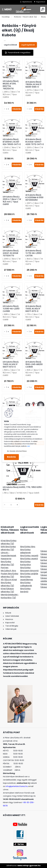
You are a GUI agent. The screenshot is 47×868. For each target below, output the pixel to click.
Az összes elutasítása (17, 451)
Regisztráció (41, 2)
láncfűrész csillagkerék (26, 584)
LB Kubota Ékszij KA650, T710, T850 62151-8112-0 (23, 488)
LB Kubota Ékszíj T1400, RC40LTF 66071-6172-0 (11, 364)
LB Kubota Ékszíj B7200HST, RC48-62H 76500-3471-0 (12, 142)
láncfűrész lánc (28, 547)
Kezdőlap (6, 17)
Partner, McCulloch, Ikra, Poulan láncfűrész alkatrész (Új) (10, 572)
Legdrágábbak (28, 45)
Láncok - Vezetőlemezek (8, 554)
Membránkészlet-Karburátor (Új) (10, 596)
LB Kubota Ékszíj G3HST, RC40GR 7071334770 (11, 253)
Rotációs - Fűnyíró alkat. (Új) (25, 17)
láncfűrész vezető (29, 559)
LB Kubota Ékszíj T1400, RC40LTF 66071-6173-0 (33, 309)
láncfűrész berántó (25, 590)
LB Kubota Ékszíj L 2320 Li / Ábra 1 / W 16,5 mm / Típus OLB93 (12, 201)
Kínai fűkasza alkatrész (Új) (7, 590)
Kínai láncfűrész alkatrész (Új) (9, 542)
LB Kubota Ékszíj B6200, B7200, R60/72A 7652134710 (11, 85)
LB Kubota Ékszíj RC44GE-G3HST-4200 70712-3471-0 (35, 142)
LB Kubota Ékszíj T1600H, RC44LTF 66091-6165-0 (34, 84)
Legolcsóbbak (11, 45)
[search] (43, 9)
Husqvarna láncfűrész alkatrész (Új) (7, 562)
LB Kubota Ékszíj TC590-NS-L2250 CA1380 (11, 309)
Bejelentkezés (27, 2)
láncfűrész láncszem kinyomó (29, 569)
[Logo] (24, 9)
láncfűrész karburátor (26, 563)
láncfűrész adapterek (25, 551)
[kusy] (7, 109)
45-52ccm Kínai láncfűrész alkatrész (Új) (9, 583)
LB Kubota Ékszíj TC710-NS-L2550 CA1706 (33, 253)
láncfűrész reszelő (29, 556)
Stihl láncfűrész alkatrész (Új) (8, 548)
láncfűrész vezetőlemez (27, 578)
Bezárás (11, 457)
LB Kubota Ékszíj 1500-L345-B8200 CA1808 (34, 364)
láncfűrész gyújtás (29, 574)
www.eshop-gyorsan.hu (29, 865)
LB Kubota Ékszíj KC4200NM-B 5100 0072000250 (34, 198)
